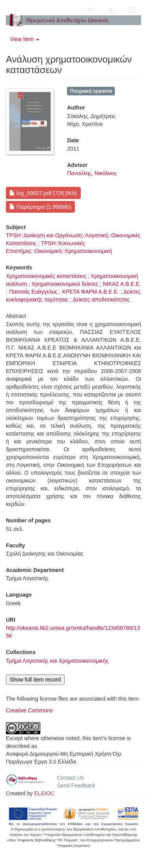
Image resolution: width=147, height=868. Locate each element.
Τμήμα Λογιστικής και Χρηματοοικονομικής (57, 661)
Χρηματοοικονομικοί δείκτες (65, 284)
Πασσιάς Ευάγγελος (33, 292)
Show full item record (35, 680)
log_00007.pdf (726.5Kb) (43, 193)
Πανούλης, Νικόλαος (92, 173)
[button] (90, 10)
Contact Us (70, 778)
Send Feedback (76, 786)
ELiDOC (44, 793)
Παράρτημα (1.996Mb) (40, 207)
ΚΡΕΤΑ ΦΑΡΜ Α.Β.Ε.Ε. (90, 292)
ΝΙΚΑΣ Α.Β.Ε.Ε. (122, 284)
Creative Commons (29, 710)
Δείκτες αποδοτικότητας (101, 299)
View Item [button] (24, 39)
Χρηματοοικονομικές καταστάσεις (46, 276)
